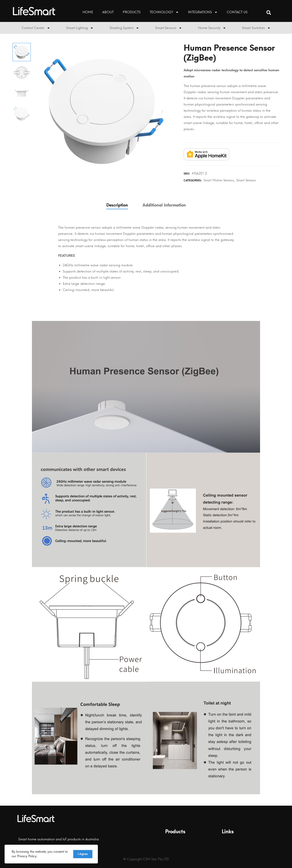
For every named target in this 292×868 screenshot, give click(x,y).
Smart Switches (256, 28)
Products (132, 12)
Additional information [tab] (164, 205)
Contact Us (237, 12)
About (108, 12)
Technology (164, 12)
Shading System (124, 28)
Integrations (203, 12)
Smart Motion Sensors (219, 180)
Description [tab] (117, 205)
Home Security (212, 28)
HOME (88, 12)
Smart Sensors (169, 28)
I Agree (83, 854)
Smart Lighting (80, 28)
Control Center (36, 28)
